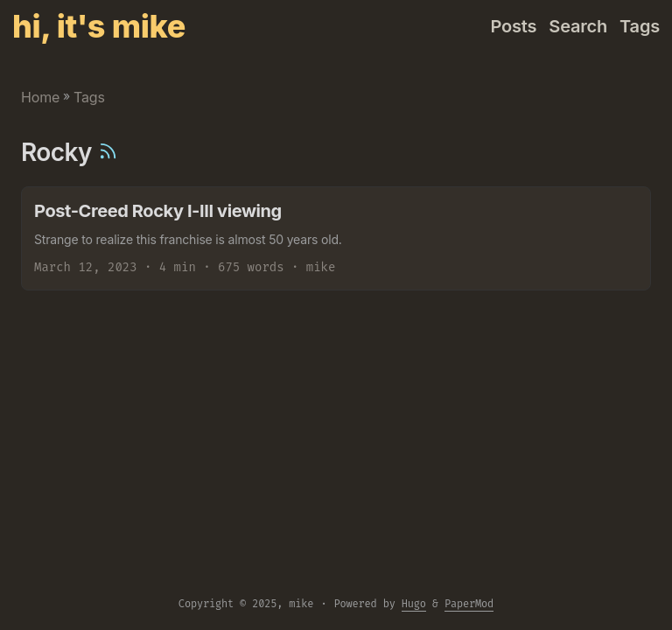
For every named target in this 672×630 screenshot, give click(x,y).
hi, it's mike (99, 26)
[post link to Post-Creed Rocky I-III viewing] (336, 239)
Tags (89, 97)
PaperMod (469, 604)
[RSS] (108, 152)
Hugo (414, 604)
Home (40, 97)
